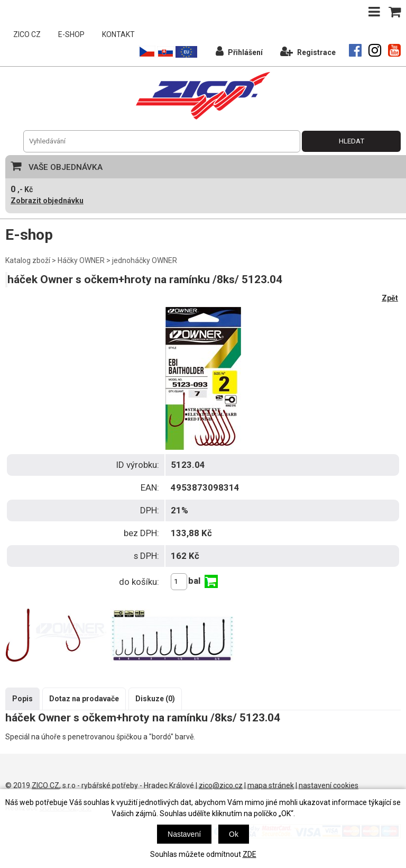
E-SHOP (71, 34)
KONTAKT (118, 34)
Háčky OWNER (81, 260)
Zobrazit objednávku (47, 201)
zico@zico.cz (221, 785)
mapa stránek (271, 785)
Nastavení (184, 834)
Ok (234, 834)
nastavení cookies (329, 785)
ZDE (250, 854)
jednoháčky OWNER (145, 260)
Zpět (390, 298)
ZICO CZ (27, 34)
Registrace (308, 51)
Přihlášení (239, 51)
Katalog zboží (28, 260)
